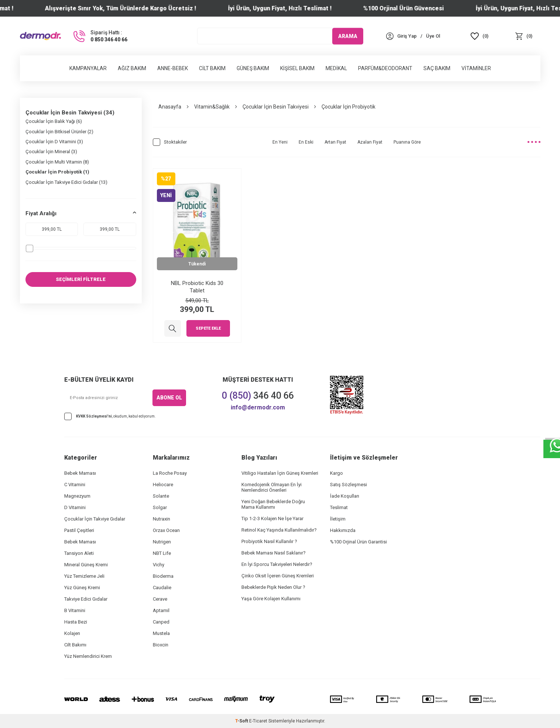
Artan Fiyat (335, 142)
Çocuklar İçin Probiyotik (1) (57, 172)
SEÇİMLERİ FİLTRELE (81, 279)
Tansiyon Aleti (79, 553)
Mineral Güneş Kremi (86, 565)
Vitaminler (476, 68)
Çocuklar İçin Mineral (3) (51, 152)
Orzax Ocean (166, 530)
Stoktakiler (170, 142)
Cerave (160, 599)
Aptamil (161, 610)
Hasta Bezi (76, 622)
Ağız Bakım (132, 68)
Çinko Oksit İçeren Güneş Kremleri (278, 576)
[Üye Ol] (433, 36)
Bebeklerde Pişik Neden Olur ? (273, 587)
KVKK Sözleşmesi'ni (94, 416)
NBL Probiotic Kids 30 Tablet (197, 287)
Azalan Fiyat (370, 142)
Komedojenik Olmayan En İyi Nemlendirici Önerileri (272, 487)
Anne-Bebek (173, 68)
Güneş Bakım (253, 68)
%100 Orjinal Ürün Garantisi (358, 542)
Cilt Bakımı (75, 645)
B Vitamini (75, 610)
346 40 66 (258, 396)
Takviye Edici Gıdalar (86, 599)
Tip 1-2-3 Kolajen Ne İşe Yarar (272, 518)
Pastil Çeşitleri (79, 530)
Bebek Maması (80, 473)
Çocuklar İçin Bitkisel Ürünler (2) (59, 132)
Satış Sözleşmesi (348, 485)
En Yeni (280, 142)
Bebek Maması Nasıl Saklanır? (274, 553)
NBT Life (162, 553)
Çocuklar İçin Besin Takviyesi (276, 107)
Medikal (336, 68)
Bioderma (163, 576)
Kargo (336, 473)
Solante (161, 496)
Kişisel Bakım (297, 68)
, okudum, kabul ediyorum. (110, 416)
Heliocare (163, 485)
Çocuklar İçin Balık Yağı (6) (54, 121)
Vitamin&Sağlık (212, 107)
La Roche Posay (170, 473)
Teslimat (339, 507)
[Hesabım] (407, 36)
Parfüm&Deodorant (385, 68)
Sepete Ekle (208, 329)
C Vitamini (75, 485)
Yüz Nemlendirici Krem (88, 656)
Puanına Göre (407, 142)
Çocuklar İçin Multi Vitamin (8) (57, 162)
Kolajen (72, 633)
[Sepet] (524, 36)
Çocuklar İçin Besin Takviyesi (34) (70, 113)
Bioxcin (161, 645)
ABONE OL (169, 398)
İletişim (338, 519)
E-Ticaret (258, 721)
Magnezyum (77, 496)
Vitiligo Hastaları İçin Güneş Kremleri (280, 473)
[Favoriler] (480, 36)
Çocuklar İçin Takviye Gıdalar (95, 519)
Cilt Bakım (212, 68)
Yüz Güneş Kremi (82, 588)
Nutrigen (162, 542)
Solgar (160, 507)
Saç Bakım (437, 68)
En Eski (306, 142)
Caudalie (162, 588)
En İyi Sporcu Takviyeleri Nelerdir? (277, 564)
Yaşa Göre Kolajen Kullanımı (271, 599)
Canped (161, 622)
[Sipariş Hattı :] (100, 36)
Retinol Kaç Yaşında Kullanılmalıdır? (279, 530)
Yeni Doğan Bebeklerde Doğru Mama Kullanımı (273, 504)
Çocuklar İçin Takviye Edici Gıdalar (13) (66, 182)
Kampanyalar (88, 68)
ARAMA (348, 36)
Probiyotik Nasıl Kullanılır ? (269, 541)
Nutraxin (162, 519)
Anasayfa (170, 107)
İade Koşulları (345, 496)
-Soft (242, 721)
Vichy (159, 565)
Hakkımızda (343, 530)
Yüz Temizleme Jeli (84, 576)
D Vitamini (75, 507)
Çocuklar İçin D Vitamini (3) (54, 142)
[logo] (40, 36)
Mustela (161, 633)
